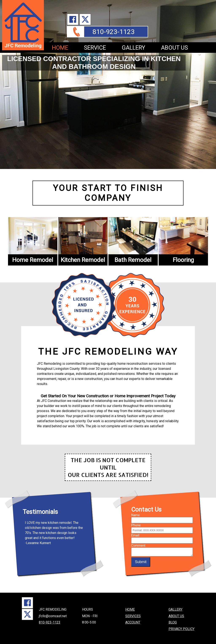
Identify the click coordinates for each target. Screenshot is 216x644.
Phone (136, 524)
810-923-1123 (113, 32)
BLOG (173, 621)
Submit (141, 562)
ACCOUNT (133, 621)
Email (135, 534)
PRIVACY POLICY (182, 627)
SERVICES (133, 615)
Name (136, 514)
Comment (138, 544)
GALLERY (133, 48)
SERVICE (95, 48)
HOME (60, 48)
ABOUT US (174, 48)
